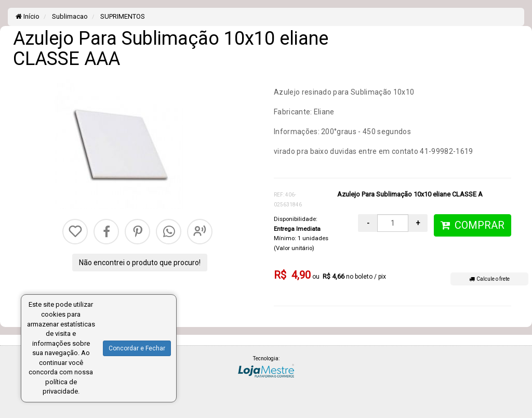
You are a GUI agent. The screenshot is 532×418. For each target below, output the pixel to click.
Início (28, 16)
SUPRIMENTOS (122, 16)
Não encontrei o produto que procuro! (140, 263)
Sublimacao (69, 16)
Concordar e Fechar (137, 348)
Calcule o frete (489, 279)
